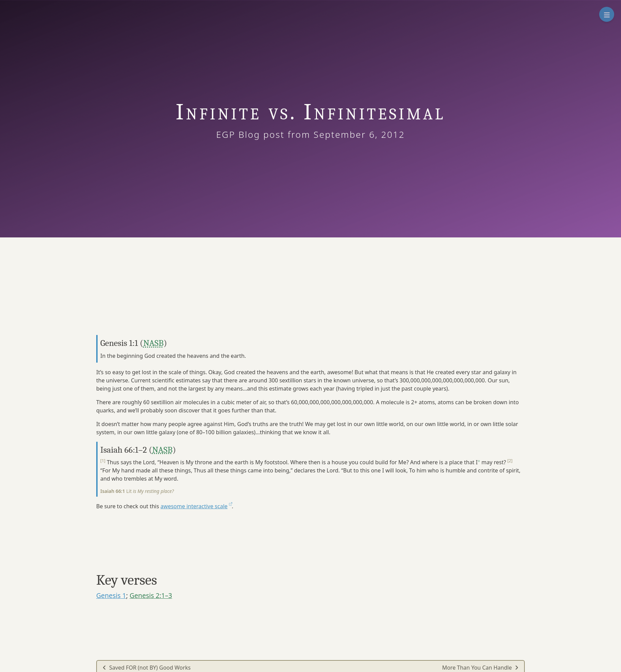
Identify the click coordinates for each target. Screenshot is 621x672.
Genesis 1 (111, 595)
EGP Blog (243, 134)
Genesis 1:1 (119, 343)
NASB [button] (154, 343)
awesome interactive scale (196, 506)
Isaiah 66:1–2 (124, 450)
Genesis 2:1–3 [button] (151, 595)
